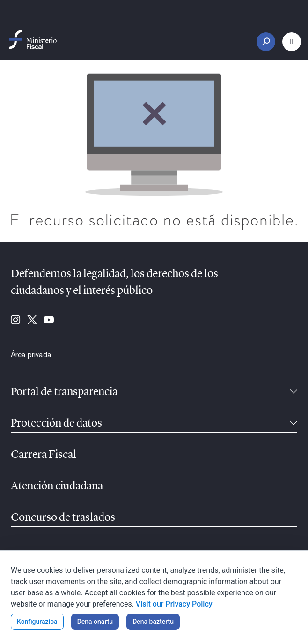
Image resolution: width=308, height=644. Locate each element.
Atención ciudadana (57, 487)
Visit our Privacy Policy (174, 604)
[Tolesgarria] (293, 392)
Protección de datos (56, 424)
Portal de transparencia (64, 392)
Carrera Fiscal (44, 455)
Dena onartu (95, 622)
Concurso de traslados (63, 518)
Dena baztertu (153, 622)
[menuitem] (31, 355)
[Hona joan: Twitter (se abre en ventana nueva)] (32, 321)
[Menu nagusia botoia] (292, 42)
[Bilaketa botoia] (266, 42)
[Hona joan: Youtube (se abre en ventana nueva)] (49, 321)
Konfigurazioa (37, 622)
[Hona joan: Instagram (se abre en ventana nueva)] (15, 321)
